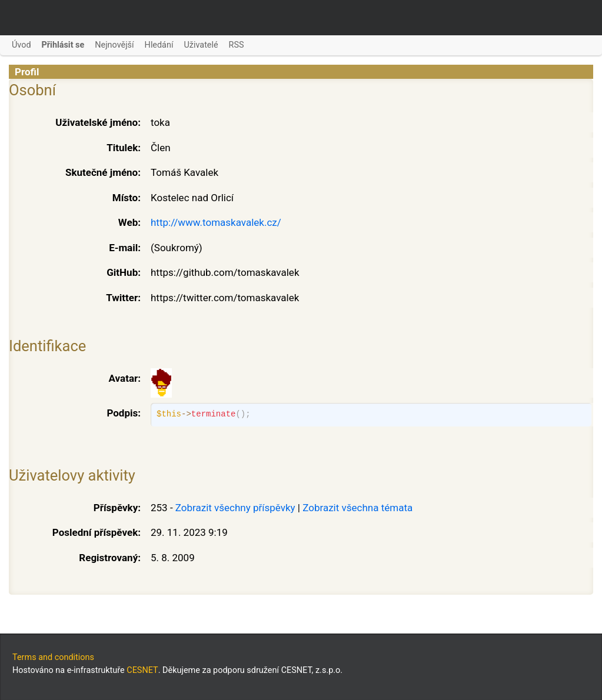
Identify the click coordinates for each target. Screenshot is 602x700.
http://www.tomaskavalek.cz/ (216, 222)
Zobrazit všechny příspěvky (235, 508)
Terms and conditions (53, 657)
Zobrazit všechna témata (357, 508)
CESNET (142, 670)
